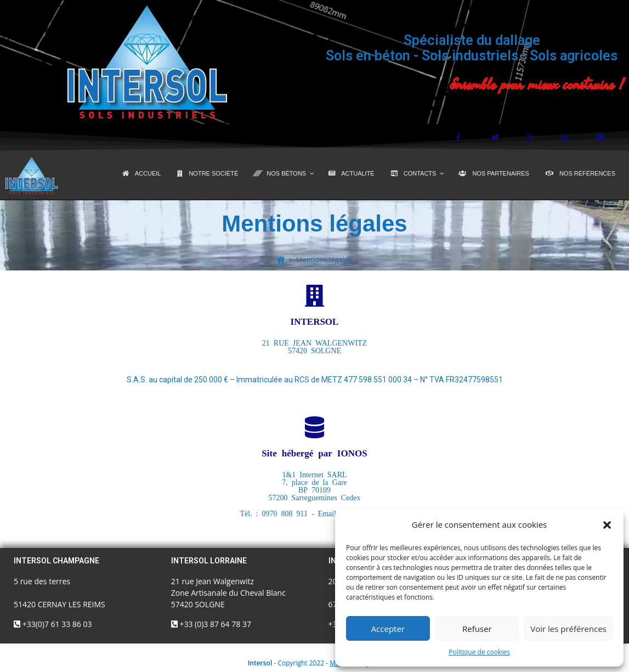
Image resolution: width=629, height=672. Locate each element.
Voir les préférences (568, 629)
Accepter (388, 629)
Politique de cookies (479, 652)
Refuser (477, 629)
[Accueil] (281, 259)
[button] (607, 525)
